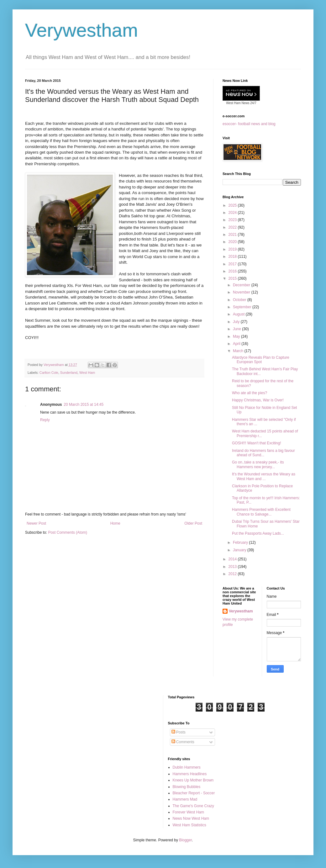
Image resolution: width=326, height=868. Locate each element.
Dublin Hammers (187, 767)
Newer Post (36, 523)
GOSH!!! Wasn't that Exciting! (257, 443)
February (241, 542)
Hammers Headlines (190, 774)
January (240, 550)
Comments (183, 742)
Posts (179, 732)
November (242, 292)
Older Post (193, 523)
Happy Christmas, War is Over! (258, 400)
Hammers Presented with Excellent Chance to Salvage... (261, 512)
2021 (233, 235)
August (239, 314)
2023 (233, 220)
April (237, 344)
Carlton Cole (49, 373)
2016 (233, 271)
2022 (233, 227)
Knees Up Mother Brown (193, 780)
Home (115, 523)
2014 (233, 559)
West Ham (87, 373)
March (239, 351)
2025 (233, 205)
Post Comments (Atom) (68, 532)
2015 (233, 278)
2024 (233, 213)
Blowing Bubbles (187, 787)
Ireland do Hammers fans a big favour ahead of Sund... (263, 453)
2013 (233, 567)
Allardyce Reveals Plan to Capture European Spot (261, 360)
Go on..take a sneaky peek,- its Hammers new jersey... (258, 464)
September (243, 307)
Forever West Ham (188, 812)
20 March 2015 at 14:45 (84, 405)
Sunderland (69, 373)
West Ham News (238, 103)
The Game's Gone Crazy (193, 806)
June (237, 329)
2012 (233, 574)
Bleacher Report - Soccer (194, 793)
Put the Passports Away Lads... (258, 533)
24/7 (253, 103)
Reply (45, 420)
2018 (233, 257)
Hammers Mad (185, 799)
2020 (233, 242)
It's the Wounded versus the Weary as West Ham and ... (264, 476)
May (237, 336)
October (240, 300)
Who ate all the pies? (250, 393)
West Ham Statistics (189, 825)
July (237, 322)
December (242, 285)
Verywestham (81, 30)
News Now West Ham (191, 818)
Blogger (185, 840)
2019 (233, 249)
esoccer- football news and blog (249, 124)
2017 (233, 264)
